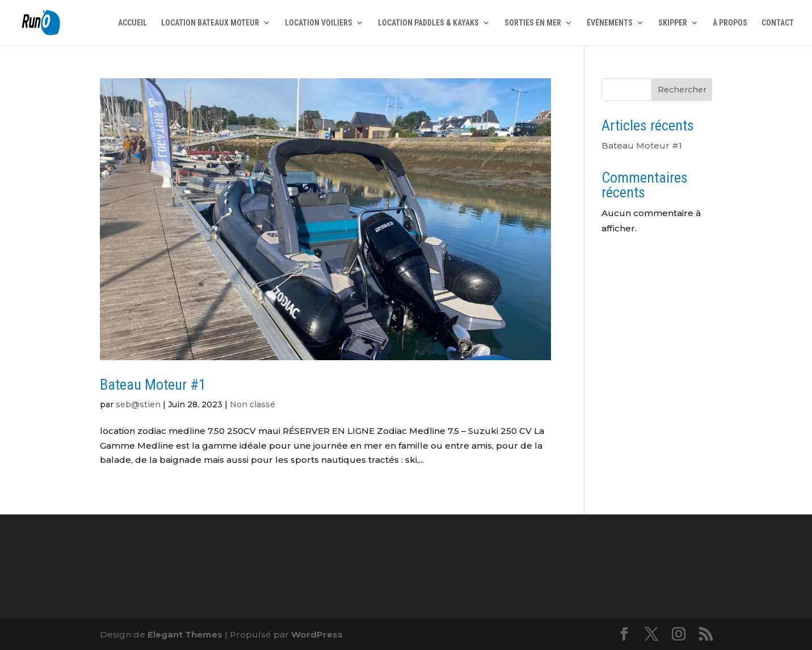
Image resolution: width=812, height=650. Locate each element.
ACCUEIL (132, 23)
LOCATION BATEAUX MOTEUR (210, 23)
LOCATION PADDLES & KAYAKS (428, 23)
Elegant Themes (185, 634)
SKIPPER (673, 23)
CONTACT (778, 23)
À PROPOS (730, 23)
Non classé (253, 404)
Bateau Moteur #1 (153, 385)
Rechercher (682, 90)
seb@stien (138, 404)
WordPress (317, 634)
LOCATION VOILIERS (319, 23)
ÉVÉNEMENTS (610, 23)
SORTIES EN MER (533, 23)
